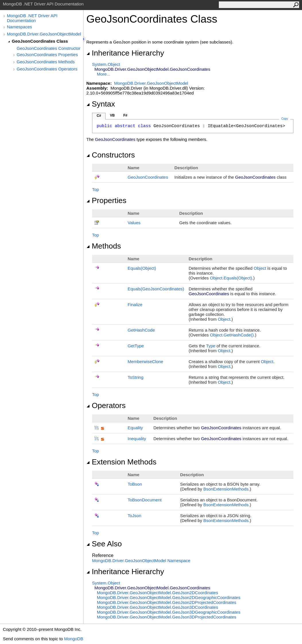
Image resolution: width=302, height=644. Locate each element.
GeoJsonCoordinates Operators (47, 69)
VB (112, 115)
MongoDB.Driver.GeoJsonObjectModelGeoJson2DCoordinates (158, 593)
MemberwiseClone (145, 362)
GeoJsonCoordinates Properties (47, 55)
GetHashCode (141, 330)
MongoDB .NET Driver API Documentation (32, 18)
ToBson (135, 484)
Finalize (135, 305)
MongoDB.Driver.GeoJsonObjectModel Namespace (141, 561)
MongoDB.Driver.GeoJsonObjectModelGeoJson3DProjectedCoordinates (167, 617)
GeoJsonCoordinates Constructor (49, 48)
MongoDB (74, 639)
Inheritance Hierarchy (125, 53)
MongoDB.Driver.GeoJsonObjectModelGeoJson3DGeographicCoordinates (169, 612)
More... (104, 74)
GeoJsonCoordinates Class (40, 41)
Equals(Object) (142, 268)
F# (125, 115)
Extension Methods (121, 462)
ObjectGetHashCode (232, 335)
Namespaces (20, 27)
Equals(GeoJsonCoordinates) (156, 289)
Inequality (137, 439)
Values (134, 223)
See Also (104, 544)
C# (99, 116)
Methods (104, 246)
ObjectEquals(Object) (231, 278)
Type (211, 346)
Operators (106, 405)
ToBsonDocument (145, 500)
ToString (136, 377)
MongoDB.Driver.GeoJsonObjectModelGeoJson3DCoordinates (158, 607)
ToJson (135, 516)
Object (260, 268)
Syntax (101, 104)
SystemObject (106, 64)
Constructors (111, 155)
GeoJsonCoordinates (148, 177)
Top (96, 189)
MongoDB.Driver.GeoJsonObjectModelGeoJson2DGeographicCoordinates (169, 597)
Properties (106, 200)
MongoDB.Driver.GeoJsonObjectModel (44, 34)
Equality (135, 428)
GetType (136, 346)
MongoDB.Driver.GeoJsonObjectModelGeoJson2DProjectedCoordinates (167, 602)
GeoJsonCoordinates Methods (46, 62)
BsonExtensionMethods (226, 489)
